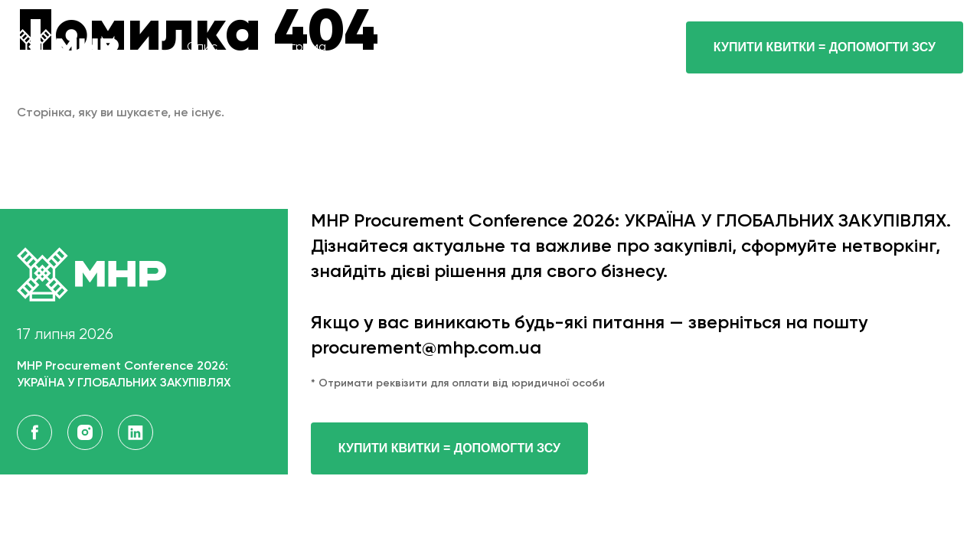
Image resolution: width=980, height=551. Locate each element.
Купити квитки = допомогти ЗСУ (449, 448)
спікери (400, 47)
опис (202, 47)
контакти (590, 47)
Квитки (493, 47)
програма (297, 47)
